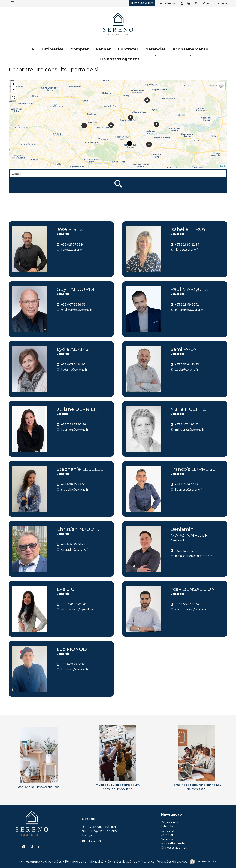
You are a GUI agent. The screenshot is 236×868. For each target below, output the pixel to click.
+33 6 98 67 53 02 (73, 484)
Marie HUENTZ (188, 409)
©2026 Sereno (30, 862)
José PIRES (70, 229)
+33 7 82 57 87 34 (74, 424)
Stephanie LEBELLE (80, 469)
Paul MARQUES (189, 289)
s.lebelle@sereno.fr (75, 490)
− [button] (13, 90)
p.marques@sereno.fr (190, 310)
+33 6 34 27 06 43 (73, 544)
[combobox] (118, 174)
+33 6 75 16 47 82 (187, 484)
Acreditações (52, 862)
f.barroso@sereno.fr (189, 490)
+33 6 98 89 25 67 (187, 604)
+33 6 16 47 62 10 (186, 551)
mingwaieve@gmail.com (78, 610)
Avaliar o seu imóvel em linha (39, 787)
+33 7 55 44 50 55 (187, 365)
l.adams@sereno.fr (74, 370)
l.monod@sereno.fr (75, 669)
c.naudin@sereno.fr (75, 550)
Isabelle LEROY (188, 229)
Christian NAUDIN (78, 529)
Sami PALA (183, 349)
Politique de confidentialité (84, 862)
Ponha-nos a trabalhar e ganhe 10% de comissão (196, 787)
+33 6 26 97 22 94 (187, 245)
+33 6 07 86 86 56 (73, 305)
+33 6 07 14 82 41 (187, 424)
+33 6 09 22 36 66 (73, 664)
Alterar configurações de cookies (164, 862)
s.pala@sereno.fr (187, 370)
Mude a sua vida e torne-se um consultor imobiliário (118, 787)
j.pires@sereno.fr (73, 250)
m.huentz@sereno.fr (190, 430)
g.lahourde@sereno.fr (77, 310)
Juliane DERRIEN (77, 409)
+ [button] (13, 85)
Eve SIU (66, 589)
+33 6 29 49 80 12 (187, 305)
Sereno (89, 819)
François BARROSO (193, 469)
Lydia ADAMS (73, 349)
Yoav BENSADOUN (193, 589)
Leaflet (223, 166)
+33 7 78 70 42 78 (74, 604)
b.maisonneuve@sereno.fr (193, 556)
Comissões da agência (122, 862)
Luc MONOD (72, 649)
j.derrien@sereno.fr (75, 430)
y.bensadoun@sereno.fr (192, 610)
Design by (206, 862)
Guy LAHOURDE (76, 289)
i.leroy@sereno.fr (187, 250)
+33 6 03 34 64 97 (73, 365)
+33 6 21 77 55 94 (73, 245)
